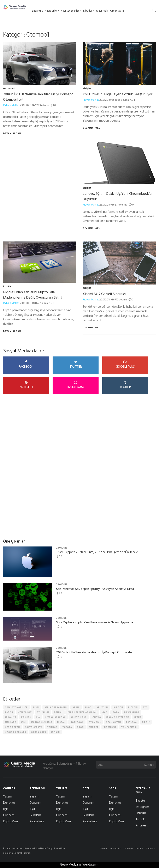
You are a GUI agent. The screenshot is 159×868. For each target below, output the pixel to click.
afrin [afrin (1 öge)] (36, 707)
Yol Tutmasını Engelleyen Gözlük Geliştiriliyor (117, 94)
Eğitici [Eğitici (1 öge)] (58, 712)
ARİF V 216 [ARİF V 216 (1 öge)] (102, 707)
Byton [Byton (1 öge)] (9, 712)
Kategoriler (52, 11)
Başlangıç (37, 11)
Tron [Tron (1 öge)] (80, 727)
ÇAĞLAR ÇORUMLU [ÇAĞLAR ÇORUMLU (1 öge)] (16, 732)
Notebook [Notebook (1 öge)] (77, 722)
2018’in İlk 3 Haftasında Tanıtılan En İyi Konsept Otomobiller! (38, 97)
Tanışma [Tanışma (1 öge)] (52, 727)
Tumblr (140, 819)
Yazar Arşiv (102, 11)
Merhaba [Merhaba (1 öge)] (11, 722)
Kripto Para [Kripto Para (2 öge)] (79, 717)
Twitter (141, 800)
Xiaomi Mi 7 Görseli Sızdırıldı (104, 294)
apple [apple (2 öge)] (76, 707)
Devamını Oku (12, 133)
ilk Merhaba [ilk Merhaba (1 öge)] (132, 712)
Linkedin (141, 813)
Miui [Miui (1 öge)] (24, 722)
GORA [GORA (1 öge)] (116, 712)
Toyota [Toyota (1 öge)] (67, 727)
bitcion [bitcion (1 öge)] (118, 707)
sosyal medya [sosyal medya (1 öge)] (34, 727)
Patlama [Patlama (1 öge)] (131, 722)
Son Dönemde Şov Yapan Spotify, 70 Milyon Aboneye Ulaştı (95, 589)
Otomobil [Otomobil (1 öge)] (95, 722)
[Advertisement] (34, 472)
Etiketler (89, 11)
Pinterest (142, 825)
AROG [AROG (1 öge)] (88, 707)
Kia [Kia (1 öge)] (38, 717)
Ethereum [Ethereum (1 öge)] (43, 712)
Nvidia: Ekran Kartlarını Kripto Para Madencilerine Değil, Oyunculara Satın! (33, 295)
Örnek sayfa (117, 11)
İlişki (6, 809)
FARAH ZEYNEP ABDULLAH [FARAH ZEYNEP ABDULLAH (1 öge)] (82, 712)
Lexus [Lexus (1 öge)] (137, 717)
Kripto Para (10, 821)
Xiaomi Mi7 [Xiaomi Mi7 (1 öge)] (110, 727)
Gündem (9, 815)
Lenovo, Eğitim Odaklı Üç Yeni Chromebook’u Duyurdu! (117, 196)
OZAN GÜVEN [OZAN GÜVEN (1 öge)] (113, 722)
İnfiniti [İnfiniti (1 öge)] (56, 732)
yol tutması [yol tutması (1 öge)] (129, 727)
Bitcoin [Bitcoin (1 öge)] (133, 707)
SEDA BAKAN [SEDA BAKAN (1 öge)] (13, 727)
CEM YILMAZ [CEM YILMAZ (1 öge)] (25, 712)
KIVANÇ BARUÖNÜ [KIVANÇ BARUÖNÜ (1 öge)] (55, 717)
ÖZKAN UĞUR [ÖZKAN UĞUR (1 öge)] (39, 732)
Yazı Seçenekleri (71, 11)
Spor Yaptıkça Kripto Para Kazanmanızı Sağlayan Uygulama (95, 622)
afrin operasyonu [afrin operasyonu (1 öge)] (56, 707)
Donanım (9, 802)
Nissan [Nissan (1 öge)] (61, 722)
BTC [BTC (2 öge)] (145, 707)
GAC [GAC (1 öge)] (105, 712)
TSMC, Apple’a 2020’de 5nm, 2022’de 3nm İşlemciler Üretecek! (97, 552)
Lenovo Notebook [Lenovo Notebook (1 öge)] (117, 717)
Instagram (142, 807)
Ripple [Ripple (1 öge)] (146, 722)
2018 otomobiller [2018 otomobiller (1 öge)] (16, 707)
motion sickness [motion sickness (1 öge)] (42, 722)
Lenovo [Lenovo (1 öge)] (96, 717)
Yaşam (8, 796)
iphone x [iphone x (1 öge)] (11, 717)
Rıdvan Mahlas (11, 105)
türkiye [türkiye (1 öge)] (93, 727)
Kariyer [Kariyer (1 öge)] (26, 717)
